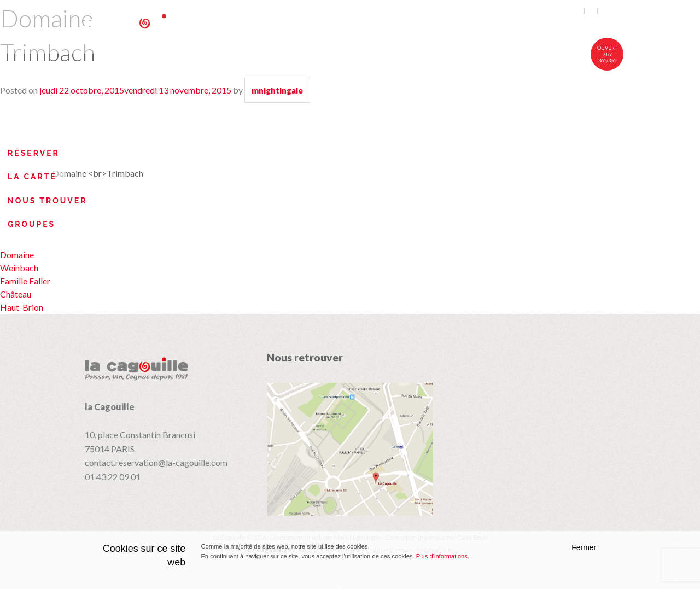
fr (591, 11)
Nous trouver (48, 201)
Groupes (31, 224)
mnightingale (277, 90)
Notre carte (412, 26)
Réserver (34, 153)
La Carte (32, 177)
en (577, 11)
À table (337, 26)
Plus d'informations (442, 556)
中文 (607, 11)
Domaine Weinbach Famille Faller (25, 268)
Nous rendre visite (561, 26)
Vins (477, 26)
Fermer (584, 547)
